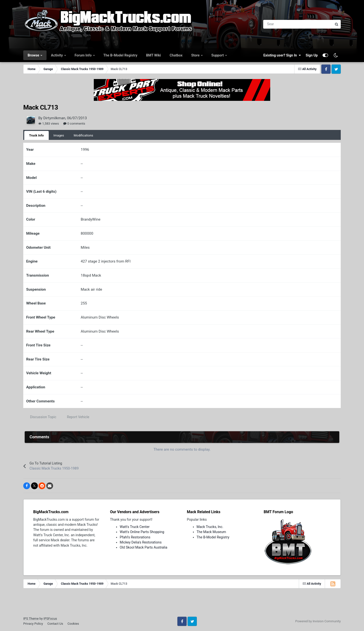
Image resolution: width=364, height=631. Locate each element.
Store (196, 55)
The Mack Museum (211, 532)
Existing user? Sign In (282, 55)
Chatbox (176, 55)
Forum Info (84, 55)
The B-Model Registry (120, 55)
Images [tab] (59, 135)
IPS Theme (31, 619)
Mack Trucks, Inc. (210, 527)
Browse (34, 55)
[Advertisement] (182, 604)
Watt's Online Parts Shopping (142, 532)
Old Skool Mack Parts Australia (143, 547)
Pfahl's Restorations (135, 537)
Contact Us (55, 624)
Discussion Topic (43, 417)
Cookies (73, 624)
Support (218, 55)
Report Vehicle (78, 417)
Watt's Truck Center (135, 527)
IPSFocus (50, 619)
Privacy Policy (33, 624)
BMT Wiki (154, 55)
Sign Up (312, 55)
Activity (57, 55)
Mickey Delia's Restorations (141, 542)
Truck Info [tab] (36, 135)
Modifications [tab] (83, 135)
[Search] (271, 24)
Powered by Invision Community (318, 621)
